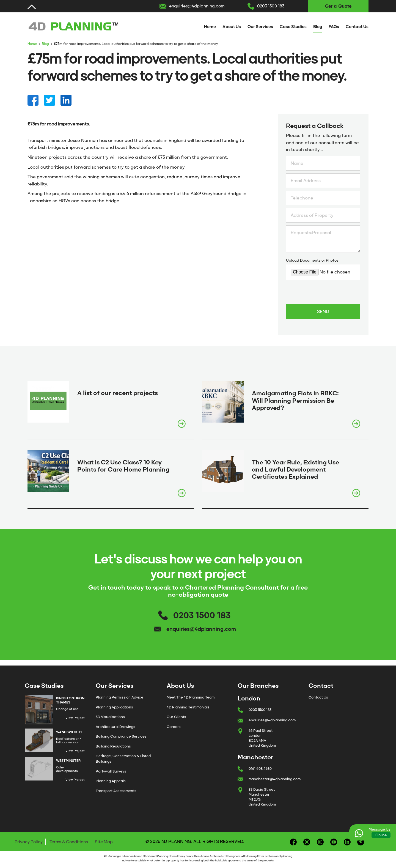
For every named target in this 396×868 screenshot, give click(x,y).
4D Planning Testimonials (188, 707)
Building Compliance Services (121, 736)
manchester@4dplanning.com (275, 779)
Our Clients (176, 717)
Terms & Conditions (69, 842)
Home (210, 27)
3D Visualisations (110, 717)
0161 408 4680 (260, 769)
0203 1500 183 (271, 6)
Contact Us (357, 27)
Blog (318, 27)
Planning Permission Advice (119, 697)
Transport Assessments (116, 791)
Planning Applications (114, 707)
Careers (174, 727)
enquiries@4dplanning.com (197, 6)
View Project (75, 718)
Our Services (260, 27)
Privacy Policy (29, 842)
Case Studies (293, 27)
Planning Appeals (111, 781)
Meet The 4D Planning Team (191, 697)
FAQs (334, 27)
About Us (232, 27)
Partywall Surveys (111, 771)
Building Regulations (113, 746)
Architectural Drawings (116, 727)
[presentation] (328, 294)
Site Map (104, 842)
